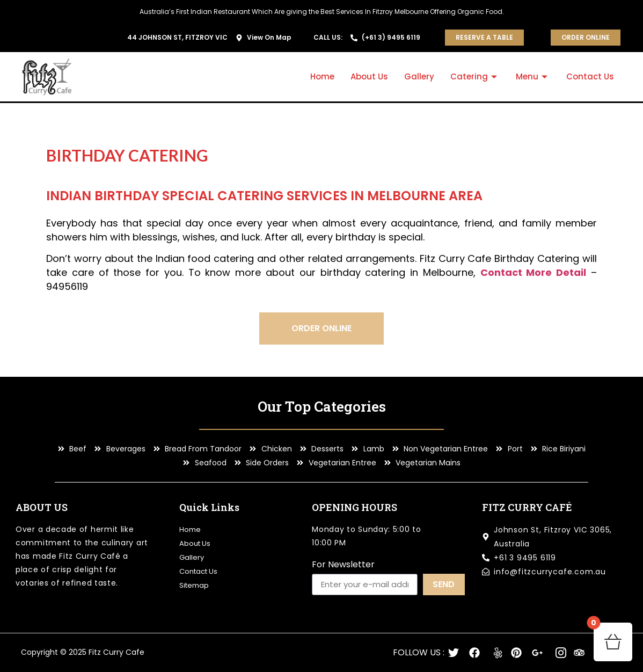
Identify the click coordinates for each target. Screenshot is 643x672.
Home (322, 76)
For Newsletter (343, 565)
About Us (369, 76)
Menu (533, 76)
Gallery (419, 76)
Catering (475, 76)
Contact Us (590, 76)
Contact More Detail (534, 272)
